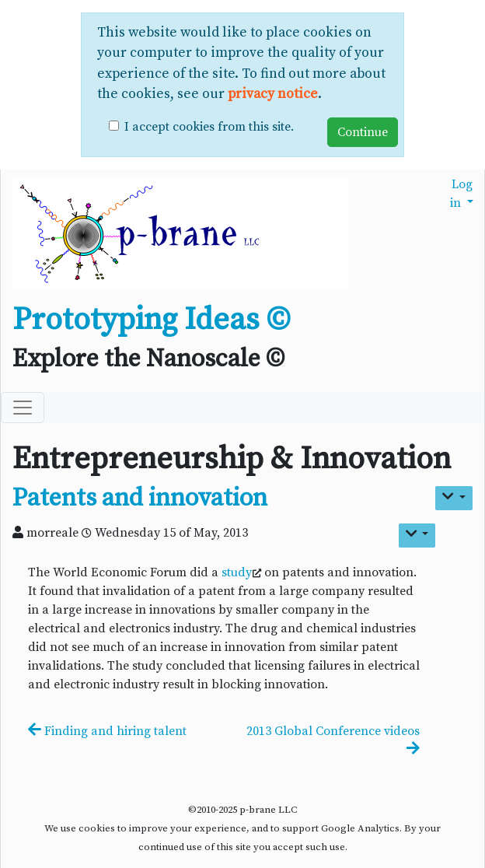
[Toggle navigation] (23, 408)
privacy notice (273, 94)
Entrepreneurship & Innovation (232, 459)
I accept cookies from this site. (209, 127)
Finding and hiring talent (107, 731)
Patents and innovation (140, 499)
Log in (461, 194)
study (237, 572)
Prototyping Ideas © (151, 320)
